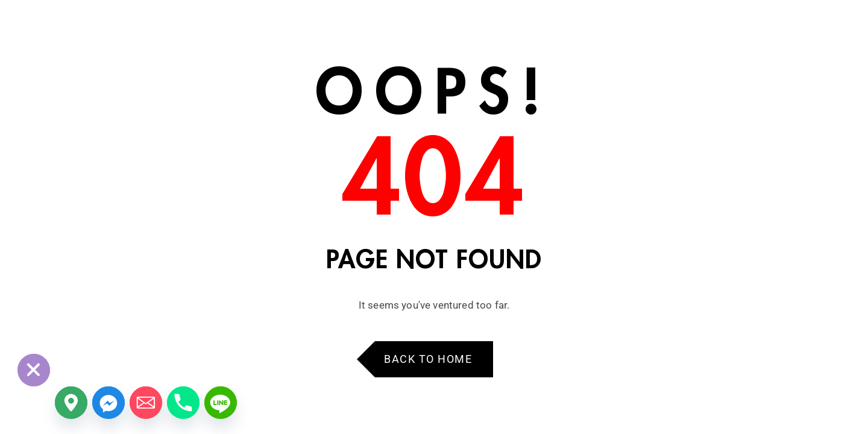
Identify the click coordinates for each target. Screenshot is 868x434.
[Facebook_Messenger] (108, 403)
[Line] (221, 403)
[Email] (146, 403)
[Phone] (183, 403)
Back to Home (428, 359)
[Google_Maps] (71, 403)
